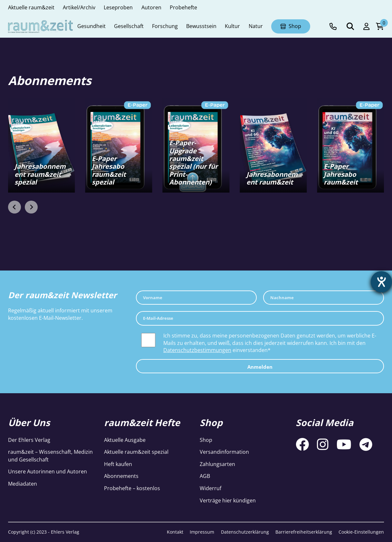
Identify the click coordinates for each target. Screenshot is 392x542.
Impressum (202, 532)
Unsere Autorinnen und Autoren (48, 471)
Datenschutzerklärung (245, 532)
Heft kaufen (118, 464)
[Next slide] (31, 207)
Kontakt (175, 532)
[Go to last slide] (14, 207)
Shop (206, 440)
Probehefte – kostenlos (132, 488)
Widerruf (210, 488)
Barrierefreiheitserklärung (304, 532)
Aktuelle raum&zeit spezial (136, 452)
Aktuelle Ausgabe (125, 440)
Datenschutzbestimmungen (197, 350)
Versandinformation (224, 452)
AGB (205, 476)
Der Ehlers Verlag (29, 440)
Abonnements (121, 476)
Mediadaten (23, 484)
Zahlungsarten (217, 464)
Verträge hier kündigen (228, 500)
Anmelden (260, 367)
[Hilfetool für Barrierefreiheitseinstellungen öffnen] (381, 282)
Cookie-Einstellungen (361, 532)
